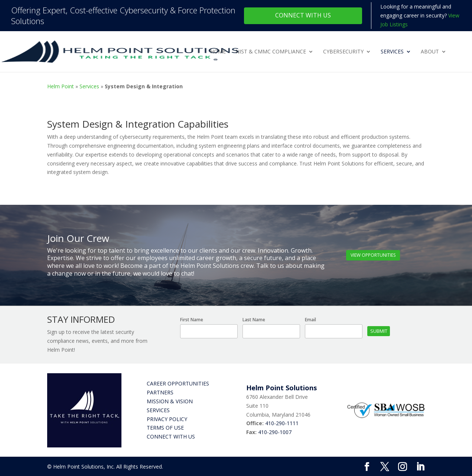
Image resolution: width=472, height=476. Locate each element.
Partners (160, 392)
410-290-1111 (282, 423)
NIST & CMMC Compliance (271, 52)
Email (310, 320)
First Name (192, 320)
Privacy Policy (167, 419)
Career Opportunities (178, 383)
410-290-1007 (275, 432)
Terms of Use (165, 428)
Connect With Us (303, 15)
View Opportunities (373, 255)
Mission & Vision (170, 401)
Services (392, 52)
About (430, 52)
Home (218, 52)
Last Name (254, 320)
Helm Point (61, 86)
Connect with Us (171, 436)
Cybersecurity (343, 52)
